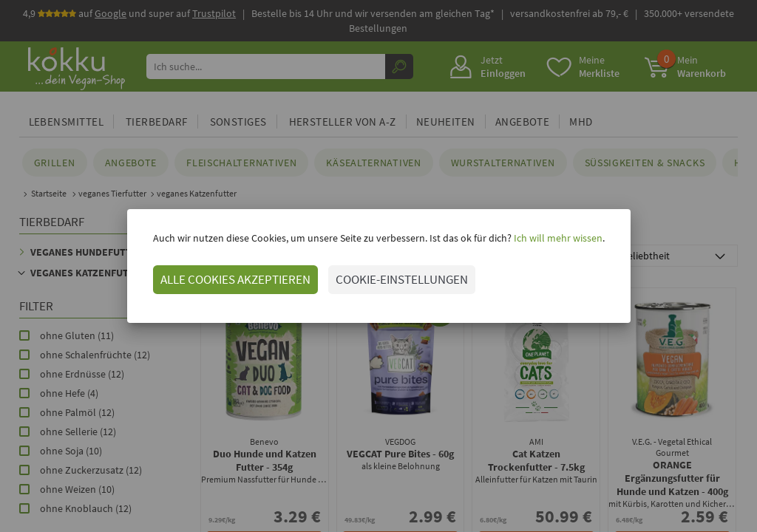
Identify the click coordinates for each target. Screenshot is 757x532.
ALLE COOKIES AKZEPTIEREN (235, 279)
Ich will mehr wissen (557, 238)
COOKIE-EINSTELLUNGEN (402, 279)
